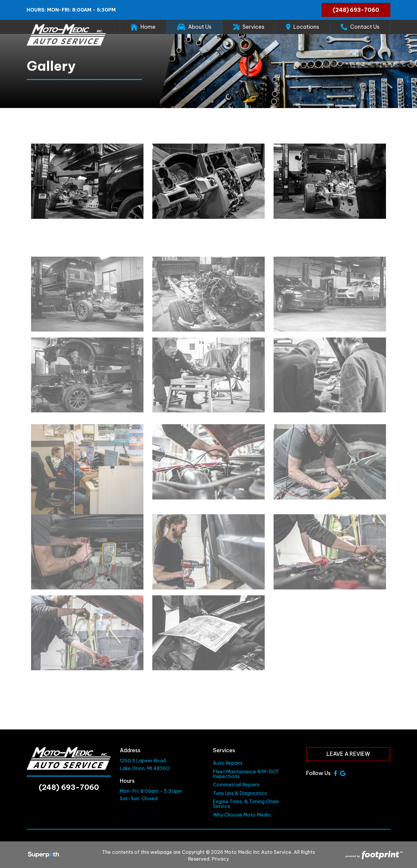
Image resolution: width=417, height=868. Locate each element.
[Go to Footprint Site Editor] (374, 855)
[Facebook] (336, 773)
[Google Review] (343, 773)
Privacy (220, 859)
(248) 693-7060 (356, 10)
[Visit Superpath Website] (43, 856)
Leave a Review (348, 754)
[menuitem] (143, 27)
